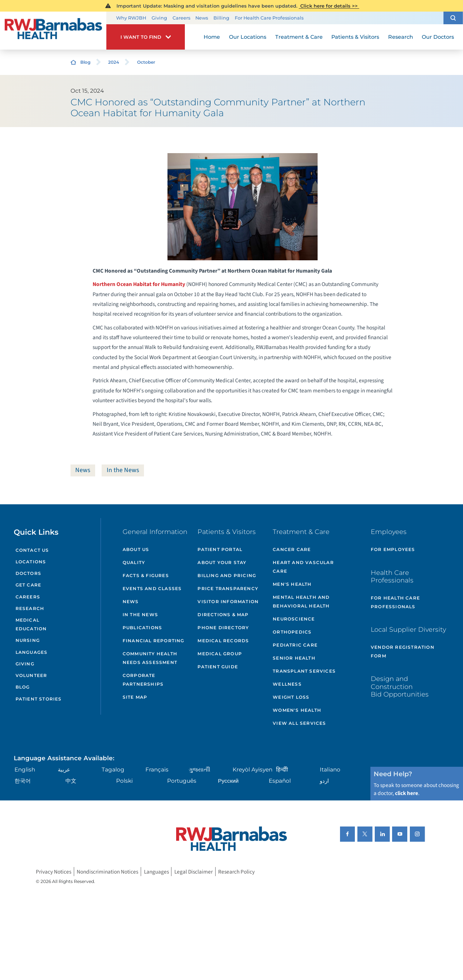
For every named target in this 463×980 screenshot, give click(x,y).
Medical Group (220, 654)
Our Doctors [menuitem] (438, 37)
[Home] (53, 31)
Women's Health (297, 710)
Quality (134, 562)
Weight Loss (291, 697)
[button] (453, 18)
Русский (228, 781)
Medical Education (31, 624)
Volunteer (31, 675)
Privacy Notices (54, 872)
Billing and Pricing (227, 575)
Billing (221, 18)
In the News (123, 470)
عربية (64, 769)
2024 (114, 62)
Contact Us (32, 550)
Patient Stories (39, 699)
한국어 (23, 781)
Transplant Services (304, 671)
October (146, 62)
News (202, 18)
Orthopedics (292, 632)
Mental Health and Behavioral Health (301, 602)
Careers (181, 18)
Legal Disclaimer (194, 872)
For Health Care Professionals (269, 18)
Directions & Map (223, 615)
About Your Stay (222, 562)
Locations (31, 562)
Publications (142, 628)
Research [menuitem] (401, 37)
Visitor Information (228, 602)
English (25, 769)
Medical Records (223, 641)
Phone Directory (223, 628)
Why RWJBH (131, 18)
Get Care (29, 585)
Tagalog (113, 769)
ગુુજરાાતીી (199, 769)
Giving (159, 18)
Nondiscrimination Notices (107, 872)
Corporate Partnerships (143, 680)
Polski (124, 781)
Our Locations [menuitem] (248, 37)
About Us (136, 549)
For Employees (393, 549)
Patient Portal (220, 549)
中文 (71, 781)
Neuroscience (294, 619)
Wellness (287, 684)
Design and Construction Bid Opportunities (400, 686)
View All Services (299, 723)
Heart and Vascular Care (303, 567)
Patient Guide (218, 667)
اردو (324, 781)
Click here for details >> (329, 6)
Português (182, 781)
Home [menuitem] (212, 37)
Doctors (28, 573)
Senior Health (294, 658)
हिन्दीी (282, 769)
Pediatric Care (295, 645)
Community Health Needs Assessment (150, 658)
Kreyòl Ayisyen (252, 769)
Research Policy (236, 872)
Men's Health (292, 584)
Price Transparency (228, 588)
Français (157, 769)
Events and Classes (152, 588)
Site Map (135, 697)
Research (30, 608)
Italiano (330, 769)
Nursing (28, 640)
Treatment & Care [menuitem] (299, 37)
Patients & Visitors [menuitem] (355, 37)
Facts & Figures (146, 575)
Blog (85, 62)
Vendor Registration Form (403, 651)
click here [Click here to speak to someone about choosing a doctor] (407, 793)
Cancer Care (292, 549)
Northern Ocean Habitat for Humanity (139, 284)
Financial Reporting (154, 641)
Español (280, 781)
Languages (32, 652)
